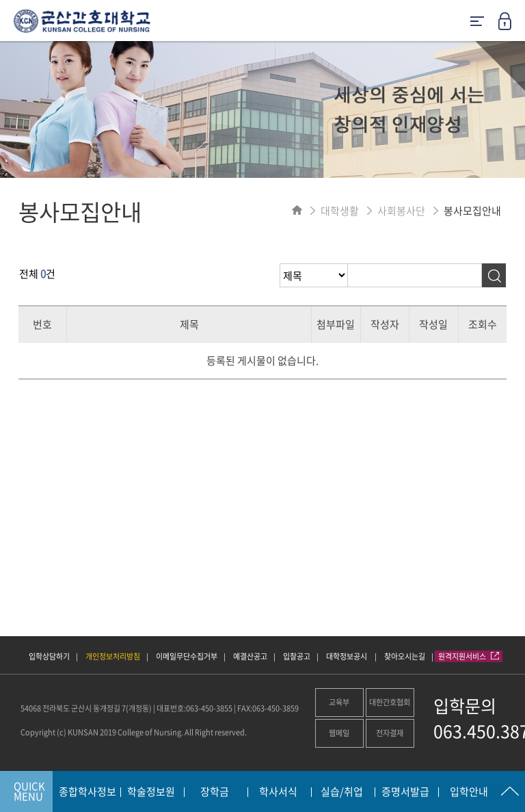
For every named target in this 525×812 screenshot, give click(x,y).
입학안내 (469, 792)
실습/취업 (342, 792)
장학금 (215, 792)
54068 (31, 708)
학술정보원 (151, 792)
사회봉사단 (401, 211)
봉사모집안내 (472, 211)
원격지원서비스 (469, 656)
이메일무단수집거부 (187, 656)
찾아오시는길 (405, 656)
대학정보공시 (347, 656)
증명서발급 (405, 792)
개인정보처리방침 (113, 656)
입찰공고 (297, 656)
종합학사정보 (87, 792)
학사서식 (278, 792)
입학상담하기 (49, 656)
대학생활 (340, 211)
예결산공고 (250, 656)
